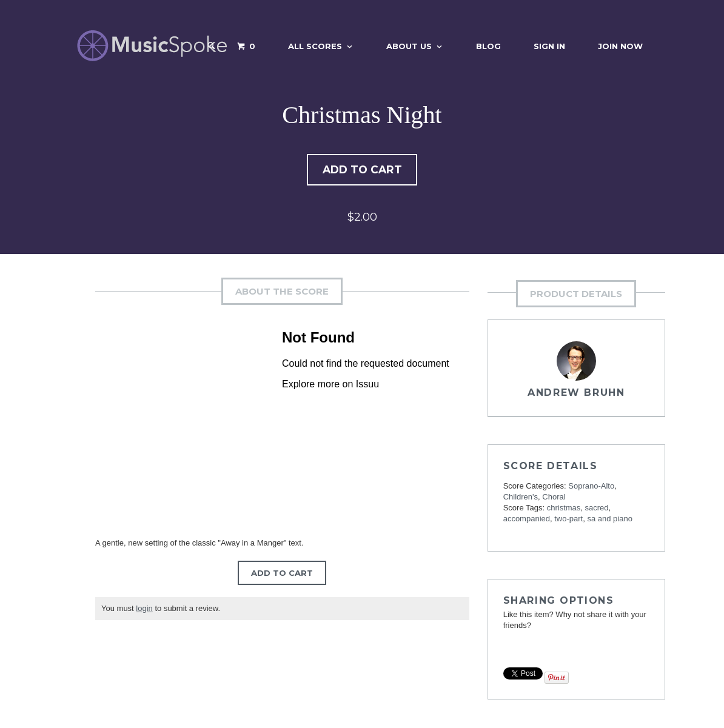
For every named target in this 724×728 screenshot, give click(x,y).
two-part (568, 520)
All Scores (315, 46)
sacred (597, 509)
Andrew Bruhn (576, 394)
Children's (521, 498)
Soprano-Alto (591, 487)
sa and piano (609, 520)
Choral (554, 498)
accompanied (527, 520)
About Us (409, 46)
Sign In (549, 46)
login (144, 609)
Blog (488, 46)
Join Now (620, 46)
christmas (564, 509)
